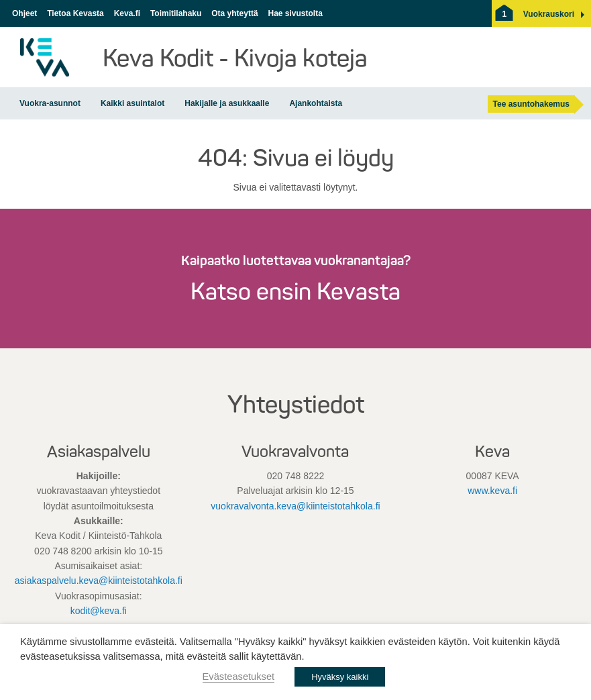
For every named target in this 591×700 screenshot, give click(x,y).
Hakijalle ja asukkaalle (227, 103)
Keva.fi (127, 13)
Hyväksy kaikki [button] (340, 677)
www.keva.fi (492, 491)
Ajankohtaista (316, 103)
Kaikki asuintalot (132, 103)
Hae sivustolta (295, 13)
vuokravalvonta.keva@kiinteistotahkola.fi (295, 506)
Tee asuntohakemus (531, 104)
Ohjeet (24, 13)
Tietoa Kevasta (75, 13)
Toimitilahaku (176, 13)
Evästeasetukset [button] (239, 677)
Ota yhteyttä (234, 13)
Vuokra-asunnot (50, 103)
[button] (549, 14)
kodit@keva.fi (99, 611)
